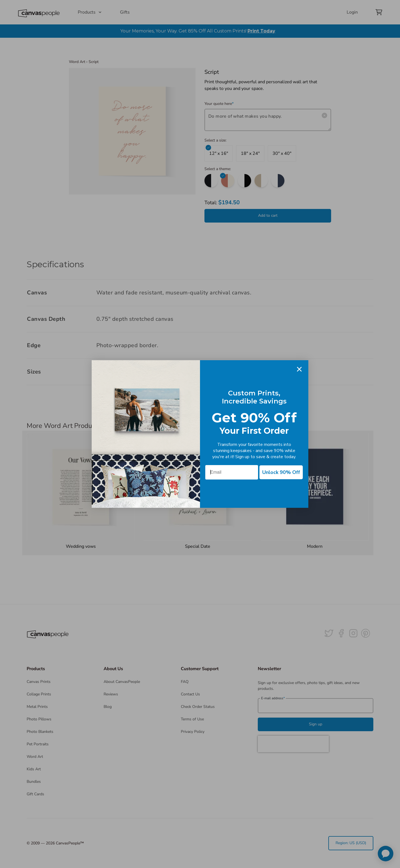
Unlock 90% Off (281, 472)
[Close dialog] (299, 369)
